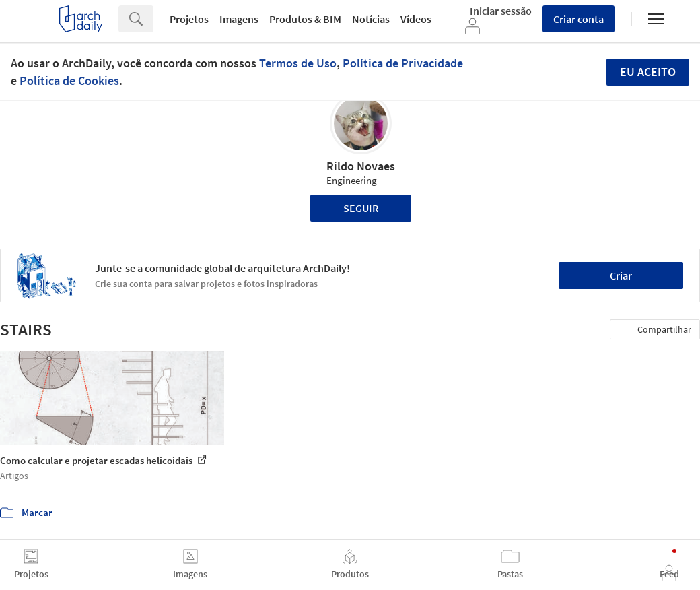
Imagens (239, 19)
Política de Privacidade (403, 63)
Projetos (189, 19)
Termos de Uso (298, 63)
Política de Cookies (69, 80)
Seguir (361, 208)
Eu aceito (648, 72)
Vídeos (416, 19)
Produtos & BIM (305, 19)
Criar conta (579, 19)
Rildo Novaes (361, 166)
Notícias (371, 19)
